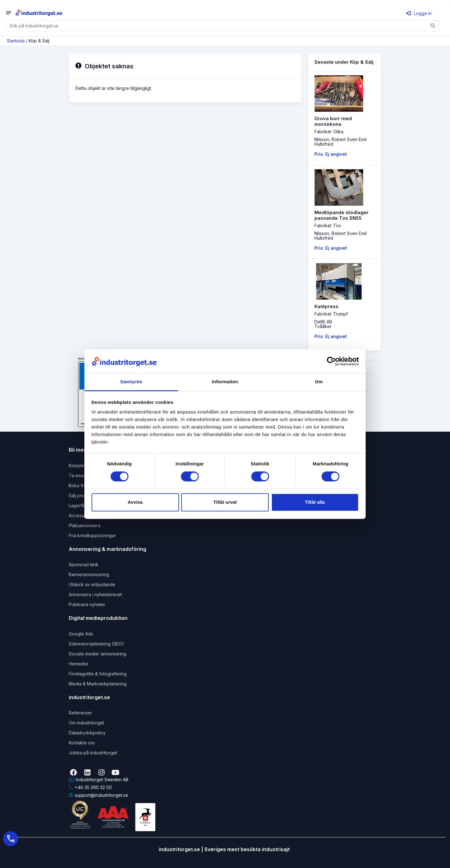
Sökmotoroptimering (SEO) (96, 644)
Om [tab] (319, 382)
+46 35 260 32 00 (90, 787)
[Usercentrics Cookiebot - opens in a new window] (331, 361)
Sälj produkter (83, 495)
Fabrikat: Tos (328, 226)
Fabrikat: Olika (329, 132)
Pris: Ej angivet (331, 154)
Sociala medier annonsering (97, 654)
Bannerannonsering (89, 574)
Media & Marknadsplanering (98, 684)
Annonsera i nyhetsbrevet (95, 594)
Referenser (80, 713)
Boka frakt (79, 485)
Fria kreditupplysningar (92, 535)
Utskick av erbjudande (92, 584)
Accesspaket (82, 515)
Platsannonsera (85, 525)
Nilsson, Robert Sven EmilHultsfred (340, 142)
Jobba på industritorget (93, 753)
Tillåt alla (315, 502)
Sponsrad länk (84, 564)
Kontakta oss (82, 743)
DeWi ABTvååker (323, 324)
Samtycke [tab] (131, 382)
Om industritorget (86, 723)
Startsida (16, 41)
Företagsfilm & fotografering (98, 674)
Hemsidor (79, 664)
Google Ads (81, 634)
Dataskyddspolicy (87, 733)
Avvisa (135, 502)
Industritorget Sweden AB (99, 780)
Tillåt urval (225, 502)
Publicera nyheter (87, 604)
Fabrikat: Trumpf (331, 314)
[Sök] (433, 26)
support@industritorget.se (98, 795)
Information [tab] (225, 382)
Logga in (419, 13)
